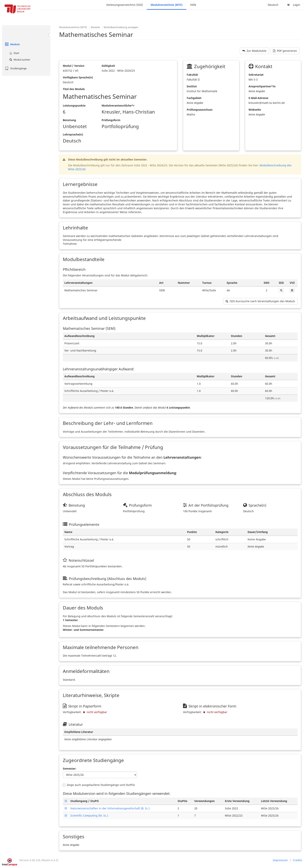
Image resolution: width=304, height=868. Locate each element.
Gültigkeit (108, 66)
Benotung (69, 120)
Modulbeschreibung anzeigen (121, 27)
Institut (192, 86)
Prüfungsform (111, 120)
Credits (297, 860)
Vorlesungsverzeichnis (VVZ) (125, 5)
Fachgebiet (194, 98)
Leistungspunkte (74, 105)
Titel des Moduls (74, 89)
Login (293, 5)
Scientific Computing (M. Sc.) (89, 815)
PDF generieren (285, 51)
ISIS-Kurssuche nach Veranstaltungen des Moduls (260, 301)
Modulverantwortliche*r (118, 105)
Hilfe (193, 5)
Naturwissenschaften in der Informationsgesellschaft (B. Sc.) (110, 808)
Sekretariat (256, 75)
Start (14, 53)
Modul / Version (74, 66)
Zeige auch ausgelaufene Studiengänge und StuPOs (99, 785)
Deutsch (273, 5)
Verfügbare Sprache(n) (78, 77)
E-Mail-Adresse (258, 98)
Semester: (70, 769)
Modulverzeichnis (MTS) (167, 5)
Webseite (255, 110)
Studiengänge (15, 68)
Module (12, 44)
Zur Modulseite (254, 51)
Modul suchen (19, 60)
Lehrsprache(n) (73, 134)
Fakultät (192, 75)
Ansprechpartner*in (262, 86)
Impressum (280, 860)
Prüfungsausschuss (200, 110)
